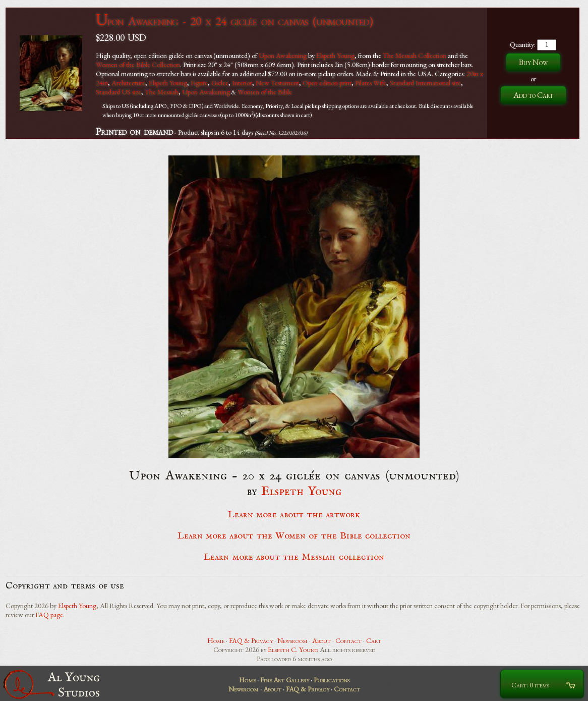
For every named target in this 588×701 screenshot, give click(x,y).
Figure (199, 83)
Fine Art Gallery (285, 680)
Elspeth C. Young (293, 650)
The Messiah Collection (415, 56)
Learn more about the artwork (294, 515)
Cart (374, 640)
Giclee (220, 83)
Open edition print (327, 83)
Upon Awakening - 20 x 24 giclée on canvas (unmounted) (234, 21)
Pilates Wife (371, 83)
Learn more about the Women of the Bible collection (294, 536)
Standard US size (119, 92)
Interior (242, 83)
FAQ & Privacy (251, 640)
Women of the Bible (265, 92)
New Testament (277, 83)
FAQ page (49, 615)
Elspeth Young (335, 56)
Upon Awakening (283, 56)
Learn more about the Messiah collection (294, 557)
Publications (332, 680)
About (321, 640)
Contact (348, 640)
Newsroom (292, 640)
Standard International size (425, 83)
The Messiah (162, 92)
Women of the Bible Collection (138, 65)
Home (216, 640)
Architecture (128, 83)
